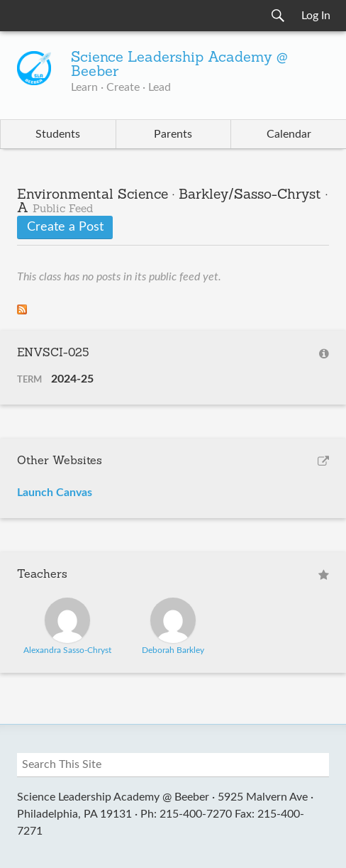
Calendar (289, 134)
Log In (316, 16)
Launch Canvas (55, 493)
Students (58, 134)
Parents (173, 134)
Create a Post (65, 227)
